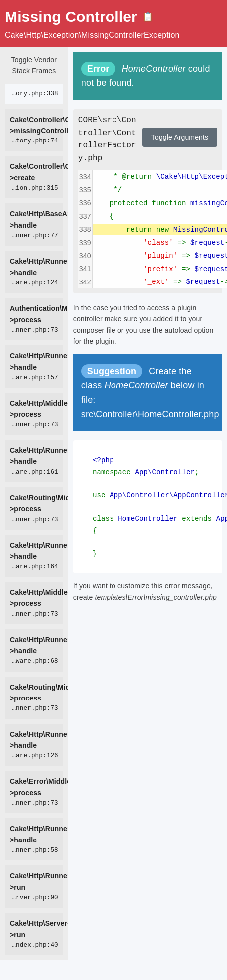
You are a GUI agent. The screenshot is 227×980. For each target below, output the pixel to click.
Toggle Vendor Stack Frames (34, 65)
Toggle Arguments (180, 137)
